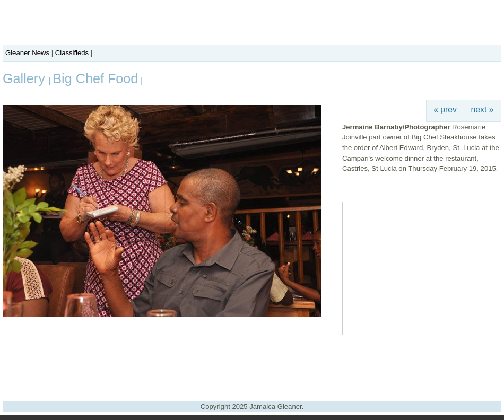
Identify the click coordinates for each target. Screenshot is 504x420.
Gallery (26, 78)
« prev (445, 110)
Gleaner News (27, 53)
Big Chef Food (95, 78)
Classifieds (72, 53)
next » (483, 110)
